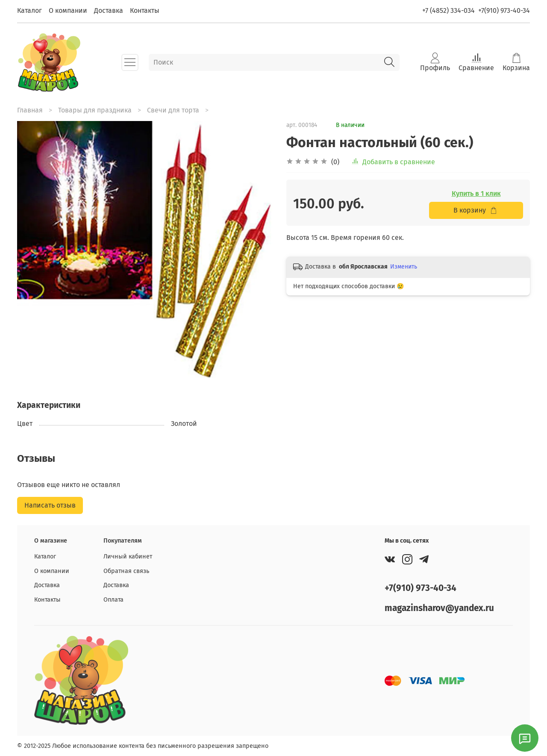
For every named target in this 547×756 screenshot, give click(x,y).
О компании (68, 10)
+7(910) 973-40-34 (504, 10)
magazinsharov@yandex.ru (439, 608)
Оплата (113, 600)
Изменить (404, 267)
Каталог (29, 10)
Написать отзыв (50, 505)
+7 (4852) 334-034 (448, 10)
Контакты (145, 10)
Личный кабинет (128, 557)
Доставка (109, 10)
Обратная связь (126, 571)
